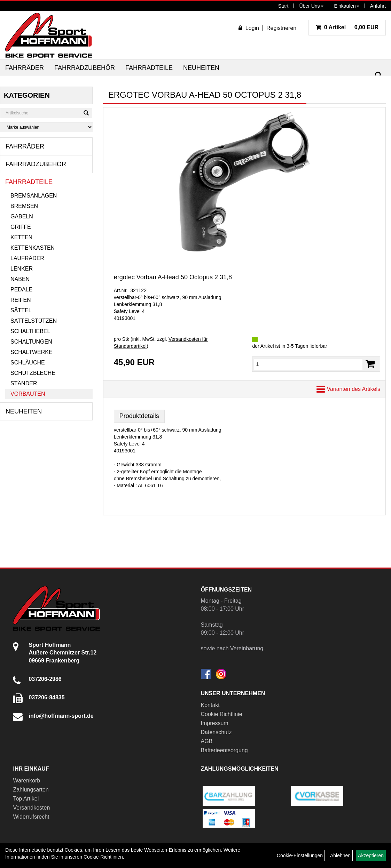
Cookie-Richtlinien (103, 857)
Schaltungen (31, 342)
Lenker (22, 269)
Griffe (21, 227)
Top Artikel (26, 799)
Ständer (24, 383)
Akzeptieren (371, 855)
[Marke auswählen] (46, 127)
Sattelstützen (34, 321)
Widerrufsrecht (31, 817)
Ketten (21, 237)
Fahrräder (25, 68)
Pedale (21, 290)
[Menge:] (308, 364)
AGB (207, 741)
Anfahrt (378, 6)
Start (283, 6)
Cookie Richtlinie (222, 714)
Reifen (21, 300)
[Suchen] (378, 75)
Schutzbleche (33, 373)
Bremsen (24, 206)
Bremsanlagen (34, 196)
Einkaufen (347, 6)
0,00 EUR (347, 27)
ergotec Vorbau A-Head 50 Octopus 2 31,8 (173, 277)
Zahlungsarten (31, 790)
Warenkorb (26, 781)
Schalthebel (30, 331)
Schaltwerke (32, 352)
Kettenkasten (33, 248)
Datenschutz (216, 732)
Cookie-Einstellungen (300, 855)
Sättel (21, 310)
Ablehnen (340, 855)
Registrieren (281, 28)
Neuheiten (201, 68)
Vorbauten (28, 394)
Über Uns (311, 6)
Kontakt (210, 705)
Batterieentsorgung (224, 750)
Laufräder (27, 258)
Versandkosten (31, 808)
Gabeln (22, 216)
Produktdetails (139, 416)
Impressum (215, 723)
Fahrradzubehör (85, 68)
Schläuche (28, 363)
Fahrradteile (149, 68)
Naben (20, 279)
